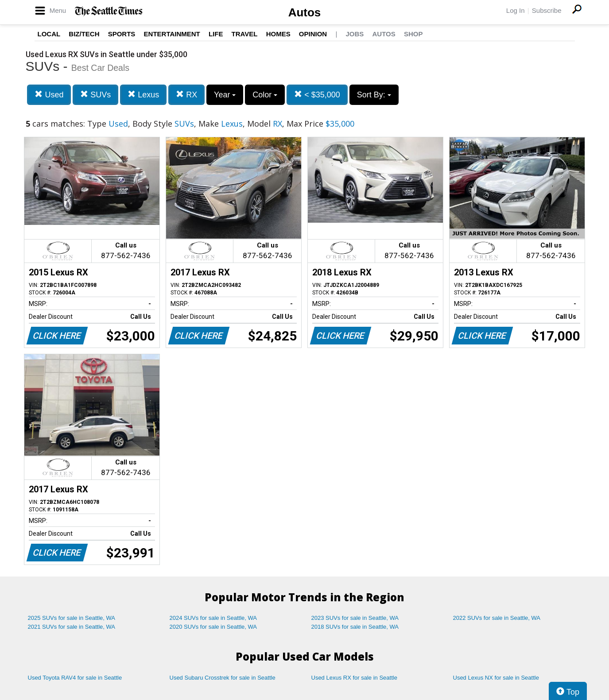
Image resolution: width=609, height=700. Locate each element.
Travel (245, 34)
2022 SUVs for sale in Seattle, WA (497, 618)
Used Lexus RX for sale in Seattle (354, 678)
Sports (122, 34)
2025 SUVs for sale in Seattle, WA (72, 618)
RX (186, 95)
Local (49, 34)
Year (225, 95)
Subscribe (547, 10)
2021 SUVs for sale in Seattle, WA (72, 627)
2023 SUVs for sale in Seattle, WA (355, 618)
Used (49, 95)
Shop (413, 34)
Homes (278, 34)
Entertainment (172, 34)
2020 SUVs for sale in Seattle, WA (213, 627)
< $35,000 (317, 95)
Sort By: (374, 95)
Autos (305, 12)
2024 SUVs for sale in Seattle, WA (213, 618)
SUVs (95, 95)
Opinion (313, 34)
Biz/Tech (84, 34)
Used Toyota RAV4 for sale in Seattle (75, 678)
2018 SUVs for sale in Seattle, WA (355, 627)
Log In (516, 10)
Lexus (143, 95)
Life (216, 34)
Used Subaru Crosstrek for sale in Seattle (223, 678)
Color (265, 95)
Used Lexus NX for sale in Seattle (496, 678)
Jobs (355, 34)
